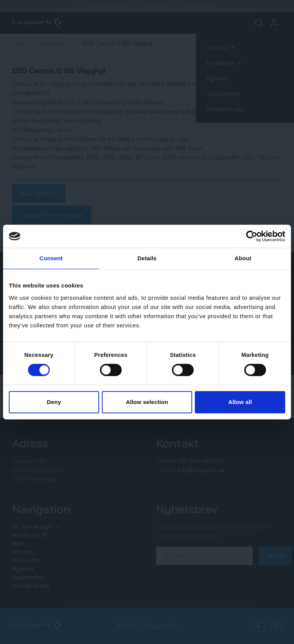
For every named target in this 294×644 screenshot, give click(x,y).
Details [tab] (147, 258)
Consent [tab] (51, 258)
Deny (54, 402)
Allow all (240, 402)
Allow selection (147, 402)
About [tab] (243, 258)
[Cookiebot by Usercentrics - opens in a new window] (252, 236)
